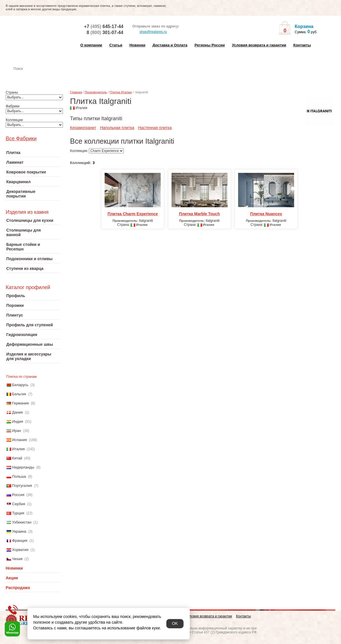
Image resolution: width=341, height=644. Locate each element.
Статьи (116, 45)
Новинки (137, 45)
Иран (16, 431)
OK (175, 623)
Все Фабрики (21, 139)
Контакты (302, 45)
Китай (17, 458)
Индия (17, 421)
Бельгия (19, 394)
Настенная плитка (39, 77)
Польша (19, 476)
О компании (91, 45)
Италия (18, 449)
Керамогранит (83, 128)
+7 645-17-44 (104, 26)
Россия (18, 495)
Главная (76, 92)
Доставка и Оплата (170, 45)
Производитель (96, 92)
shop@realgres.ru (150, 32)
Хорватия (20, 550)
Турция (18, 513)
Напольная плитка (117, 128)
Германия (20, 403)
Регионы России (210, 45)
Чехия (17, 559)
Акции (12, 578)
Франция (20, 541)
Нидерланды (23, 467)
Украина (19, 531)
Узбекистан (22, 522)
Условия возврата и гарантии (259, 45)
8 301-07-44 (105, 32)
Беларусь (20, 385)
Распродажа (18, 588)
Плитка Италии (121, 92)
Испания (19, 440)
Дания (17, 412)
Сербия (19, 504)
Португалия (22, 486)
